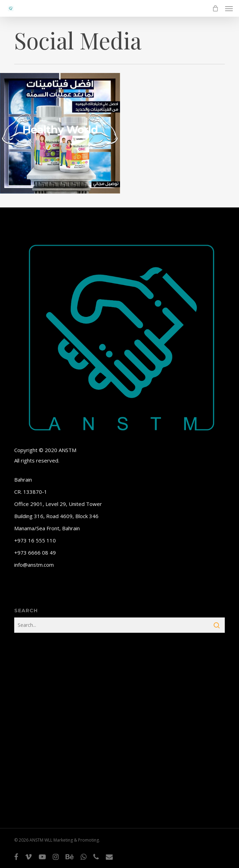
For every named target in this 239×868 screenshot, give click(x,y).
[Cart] (215, 8)
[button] (229, 8)
